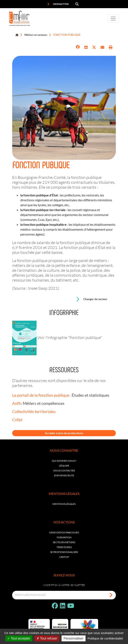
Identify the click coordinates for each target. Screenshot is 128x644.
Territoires (64, 547)
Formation (64, 537)
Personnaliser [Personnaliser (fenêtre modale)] (74, 638)
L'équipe (64, 466)
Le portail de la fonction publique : (42, 395)
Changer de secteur (92, 299)
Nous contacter (64, 471)
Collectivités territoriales (34, 411)
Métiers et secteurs (36, 35)
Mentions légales (64, 504)
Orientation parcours (64, 532)
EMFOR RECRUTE (64, 475)
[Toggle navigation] (113, 19)
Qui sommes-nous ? (64, 461)
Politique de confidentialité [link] (105, 638)
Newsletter (58, 4)
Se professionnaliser (64, 552)
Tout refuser (47, 638)
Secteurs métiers (64, 542)
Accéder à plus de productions (64, 433)
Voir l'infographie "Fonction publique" (70, 337)
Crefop (64, 557)
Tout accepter (19, 638)
